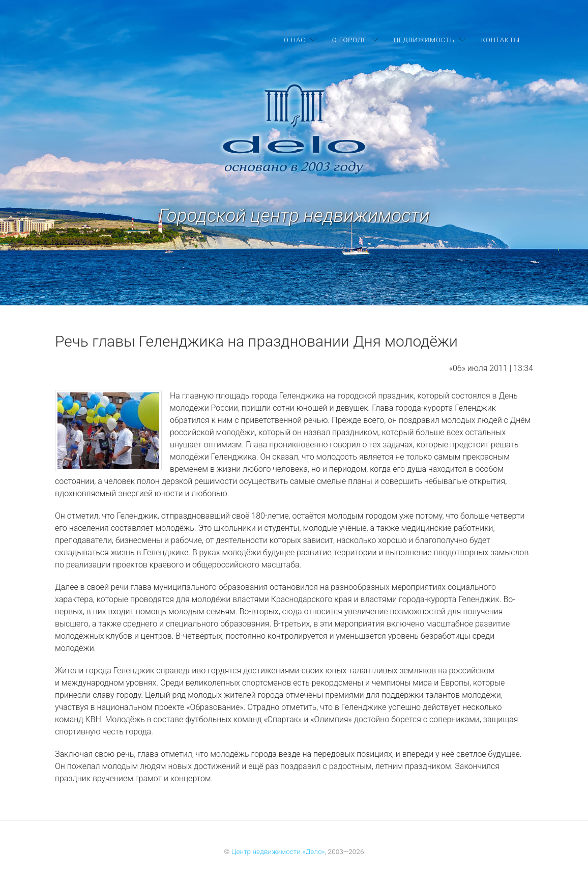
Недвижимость (424, 40)
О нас (295, 40)
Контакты (501, 40)
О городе (350, 40)
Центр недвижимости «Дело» (278, 851)
